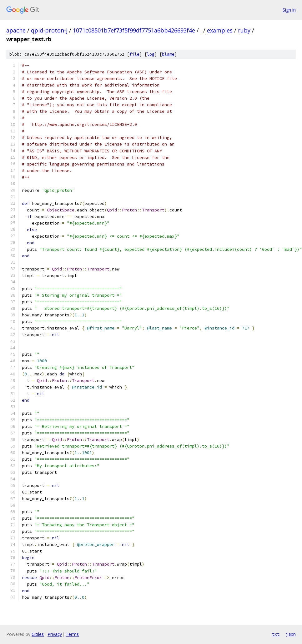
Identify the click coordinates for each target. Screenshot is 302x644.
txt (276, 634)
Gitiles (38, 634)
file (134, 54)
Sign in (289, 10)
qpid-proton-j (49, 30)
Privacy (55, 634)
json (291, 634)
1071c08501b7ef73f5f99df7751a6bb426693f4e (134, 30)
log (151, 54)
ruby (244, 30)
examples (220, 30)
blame (168, 54)
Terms (72, 634)
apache (16, 30)
